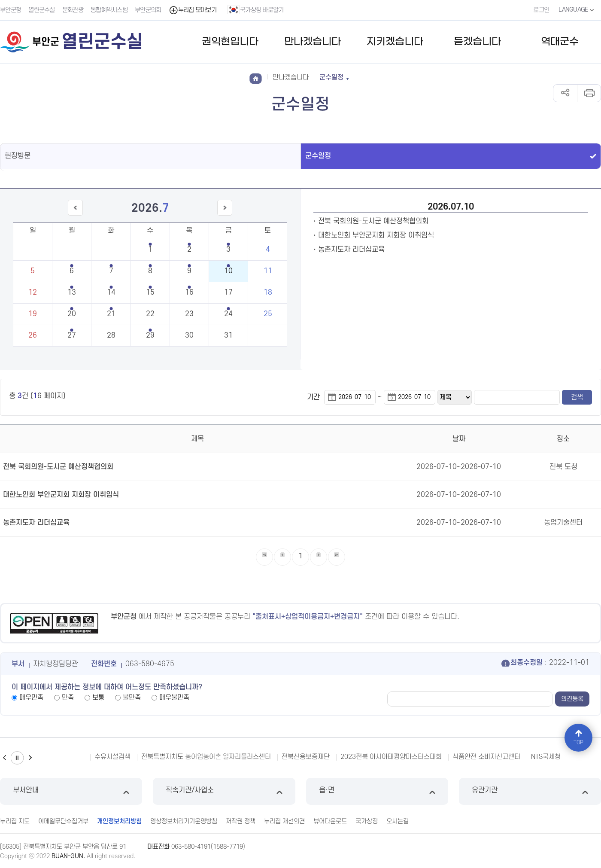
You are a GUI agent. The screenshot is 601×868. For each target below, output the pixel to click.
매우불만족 (174, 697)
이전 (4, 758)
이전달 (75, 215)
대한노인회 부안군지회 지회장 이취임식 (376, 235)
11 (268, 271)
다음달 (225, 215)
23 (189, 314)
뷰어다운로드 (330, 821)
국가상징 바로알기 (255, 10)
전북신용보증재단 (306, 757)
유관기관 (530, 791)
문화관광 (73, 10)
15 (150, 292)
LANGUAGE (577, 10)
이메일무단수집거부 (63, 821)
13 (72, 292)
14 (111, 292)
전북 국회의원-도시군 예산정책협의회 (373, 221)
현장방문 (18, 156)
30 (189, 335)
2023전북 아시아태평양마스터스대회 (391, 757)
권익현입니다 (230, 42)
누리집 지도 (15, 821)
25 (268, 314)
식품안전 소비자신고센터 (486, 757)
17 (228, 292)
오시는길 (398, 821)
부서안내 (71, 791)
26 (33, 335)
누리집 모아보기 (193, 10)
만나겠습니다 (313, 42)
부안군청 (11, 10)
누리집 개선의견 (284, 821)
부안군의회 (148, 10)
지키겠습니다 (395, 42)
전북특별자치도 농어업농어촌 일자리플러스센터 (206, 757)
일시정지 (17, 758)
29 (150, 335)
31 (228, 335)
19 (33, 314)
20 (72, 314)
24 (228, 314)
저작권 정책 (241, 821)
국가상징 (367, 821)
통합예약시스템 (109, 10)
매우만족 (31, 697)
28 (111, 335)
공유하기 (565, 93)
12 (33, 292)
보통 (98, 697)
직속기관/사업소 (224, 791)
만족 (68, 697)
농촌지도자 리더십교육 (351, 250)
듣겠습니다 (477, 42)
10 (228, 271)
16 (189, 292)
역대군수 (560, 42)
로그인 (541, 10)
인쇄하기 (589, 93)
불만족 (132, 697)
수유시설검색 (112, 757)
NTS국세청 (546, 757)
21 (111, 314)
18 (268, 292)
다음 (30, 758)
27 (72, 335)
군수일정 (318, 156)
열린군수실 (42, 10)
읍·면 (377, 791)
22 (150, 314)
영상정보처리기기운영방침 (184, 821)
